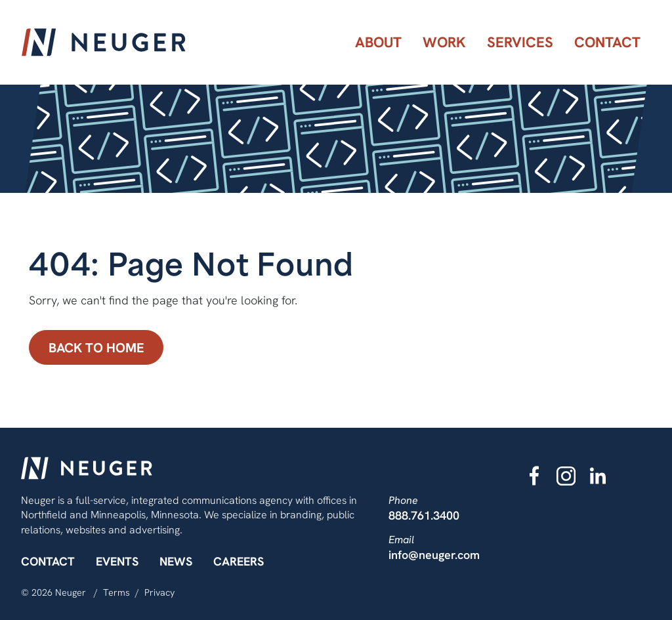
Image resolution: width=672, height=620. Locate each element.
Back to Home (96, 347)
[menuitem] (378, 42)
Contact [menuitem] (48, 561)
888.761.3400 (424, 515)
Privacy (159, 592)
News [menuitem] (176, 561)
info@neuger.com (434, 555)
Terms (116, 592)
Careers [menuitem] (239, 561)
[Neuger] (104, 42)
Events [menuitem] (117, 561)
